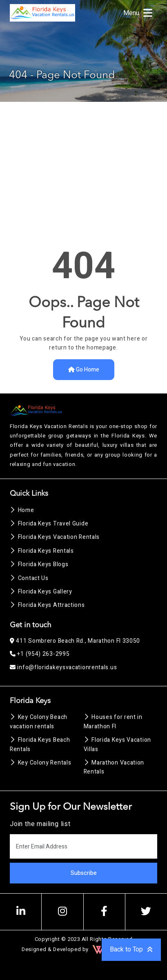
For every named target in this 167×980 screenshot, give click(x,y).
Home (22, 510)
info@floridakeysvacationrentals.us (63, 667)
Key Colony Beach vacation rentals (39, 722)
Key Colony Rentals (40, 763)
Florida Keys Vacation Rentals (55, 537)
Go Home (84, 370)
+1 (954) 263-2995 (40, 654)
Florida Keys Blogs (39, 564)
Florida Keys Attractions (47, 605)
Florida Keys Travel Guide (49, 524)
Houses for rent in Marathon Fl (113, 722)
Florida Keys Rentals (42, 551)
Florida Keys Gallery (41, 592)
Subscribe (84, 873)
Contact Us (29, 578)
